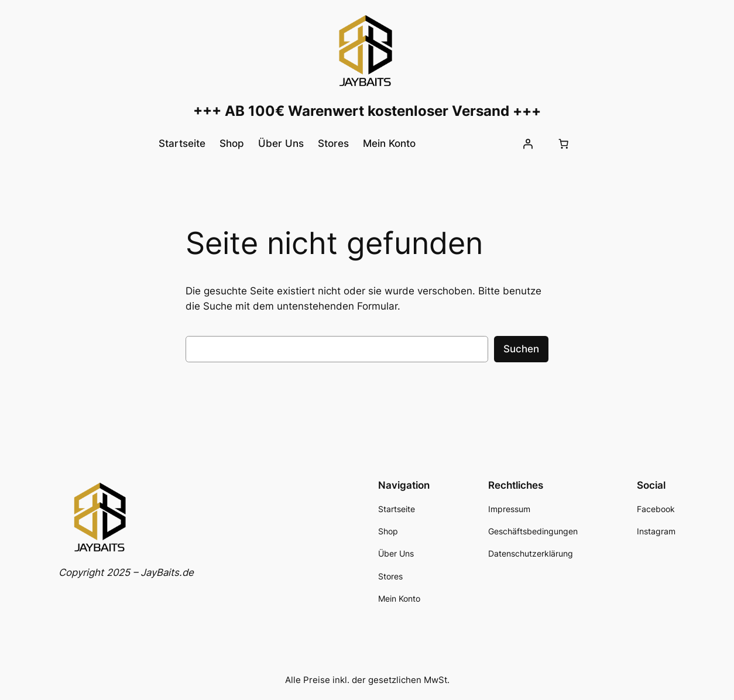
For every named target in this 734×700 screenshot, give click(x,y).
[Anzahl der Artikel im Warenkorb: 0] (563, 143)
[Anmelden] (527, 143)
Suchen (521, 349)
